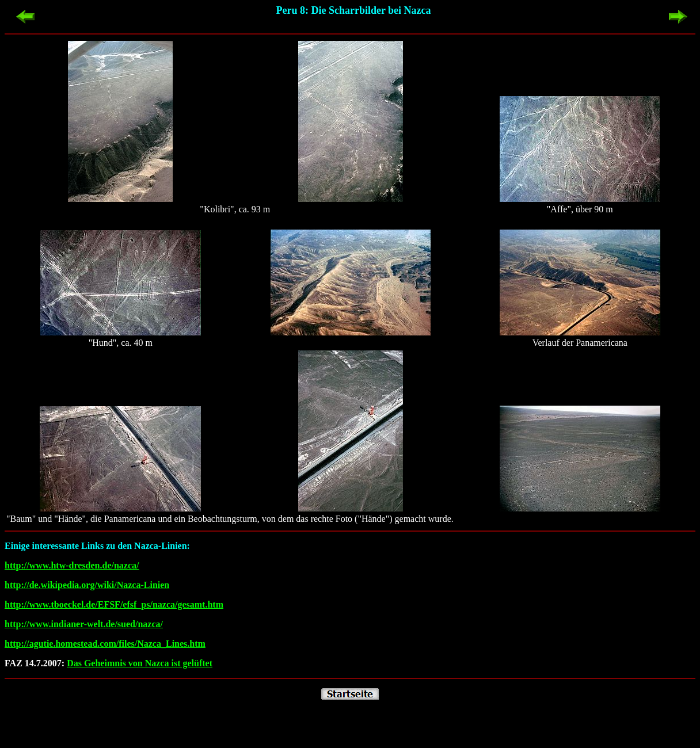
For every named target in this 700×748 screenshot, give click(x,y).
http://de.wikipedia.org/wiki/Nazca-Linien (87, 585)
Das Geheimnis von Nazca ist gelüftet (140, 663)
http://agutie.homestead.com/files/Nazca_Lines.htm (105, 644)
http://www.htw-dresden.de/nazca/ (72, 565)
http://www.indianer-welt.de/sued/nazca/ (84, 624)
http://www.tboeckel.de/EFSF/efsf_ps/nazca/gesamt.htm (114, 604)
